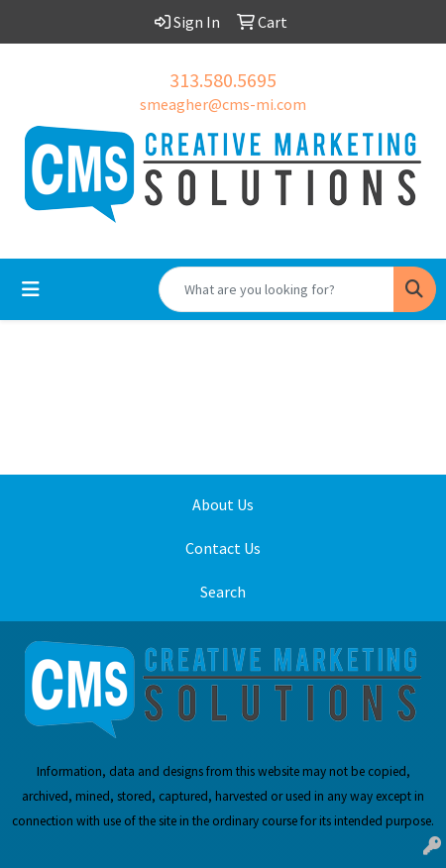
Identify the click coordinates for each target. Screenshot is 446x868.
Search (223, 592)
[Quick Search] (277, 289)
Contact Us (223, 548)
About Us (223, 504)
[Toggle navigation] (31, 289)
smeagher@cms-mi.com (223, 104)
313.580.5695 (223, 80)
